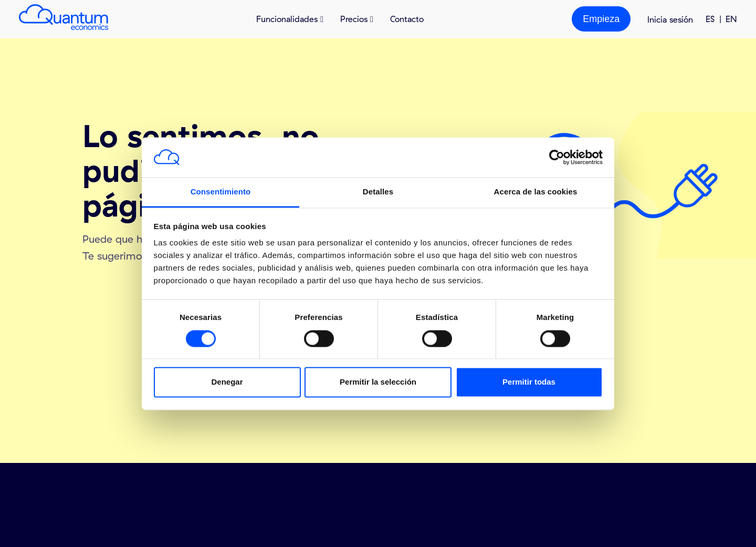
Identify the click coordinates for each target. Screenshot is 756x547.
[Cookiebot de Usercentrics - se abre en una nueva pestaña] (557, 157)
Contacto (407, 19)
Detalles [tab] (378, 192)
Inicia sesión (670, 19)
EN (731, 19)
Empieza (601, 19)
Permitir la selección (378, 382)
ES (710, 19)
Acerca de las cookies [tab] (536, 192)
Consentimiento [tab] (221, 192)
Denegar (227, 382)
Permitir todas (529, 382)
